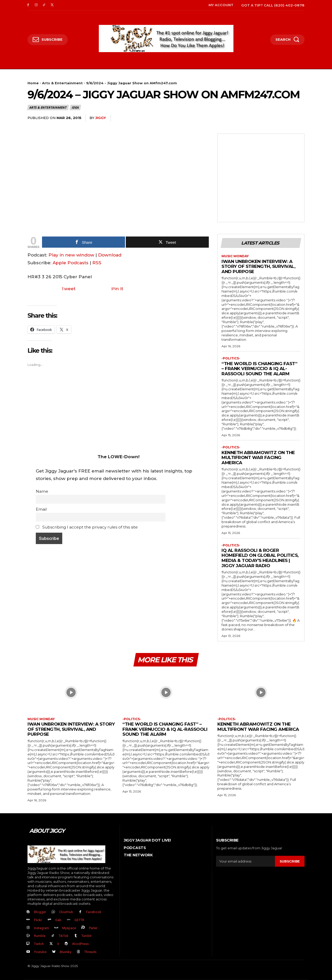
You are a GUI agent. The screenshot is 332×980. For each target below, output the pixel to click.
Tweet (68, 289)
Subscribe (290, 861)
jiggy (101, 118)
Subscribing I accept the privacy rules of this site (87, 527)
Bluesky (65, 952)
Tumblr (87, 936)
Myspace (69, 928)
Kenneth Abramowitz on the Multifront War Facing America (258, 458)
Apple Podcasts (71, 263)
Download (110, 255)
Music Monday (235, 256)
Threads (90, 952)
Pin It (117, 289)
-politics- (231, 358)
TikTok (64, 936)
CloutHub (66, 912)
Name (42, 491)
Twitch (39, 944)
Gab (58, 920)
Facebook (94, 912)
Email (41, 509)
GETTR (79, 920)
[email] (245, 861)
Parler (93, 928)
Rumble (40, 936)
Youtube (40, 952)
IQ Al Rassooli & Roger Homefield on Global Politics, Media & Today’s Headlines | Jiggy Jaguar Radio (260, 558)
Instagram (41, 928)
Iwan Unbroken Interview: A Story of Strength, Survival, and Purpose (258, 266)
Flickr (38, 920)
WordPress (80, 944)
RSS (97, 263)
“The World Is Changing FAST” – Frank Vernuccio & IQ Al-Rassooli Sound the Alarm (259, 369)
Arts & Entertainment (62, 83)
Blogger (40, 912)
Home (33, 83)
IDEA (75, 107)
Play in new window (71, 255)
